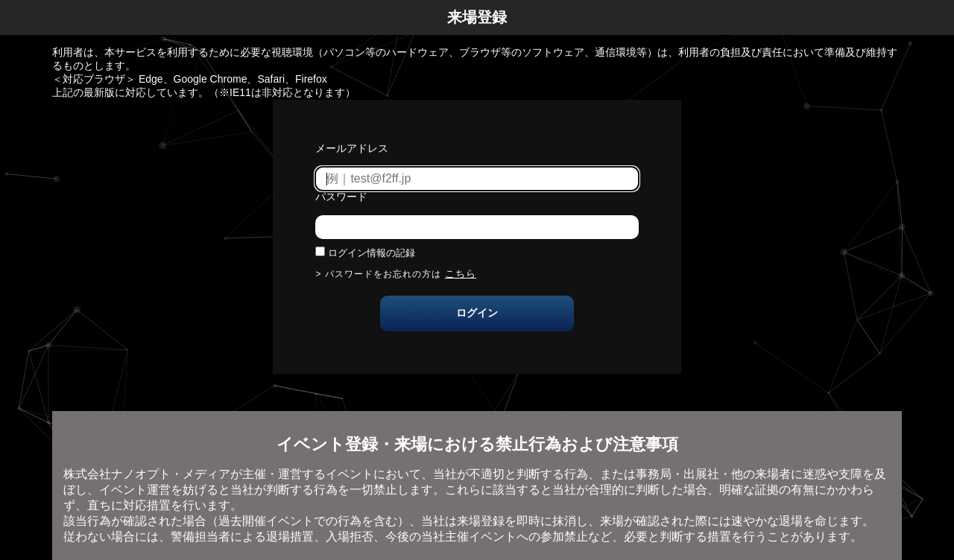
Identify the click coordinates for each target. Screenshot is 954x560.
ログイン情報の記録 (372, 253)
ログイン (477, 313)
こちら (461, 274)
